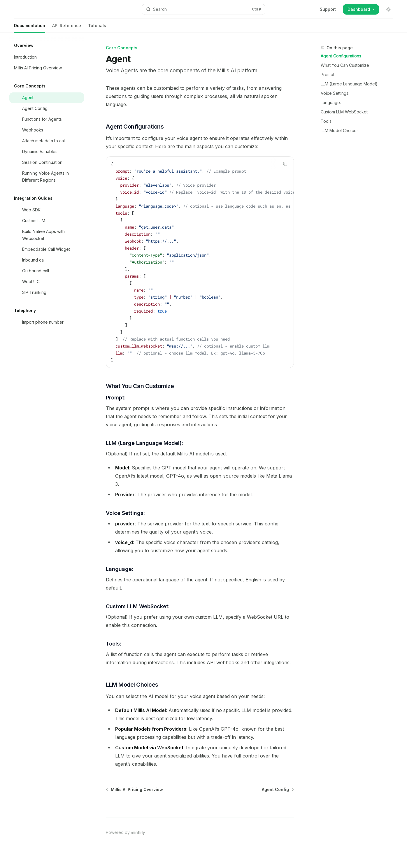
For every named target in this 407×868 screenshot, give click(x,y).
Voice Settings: (335, 93)
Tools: (327, 121)
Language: (331, 102)
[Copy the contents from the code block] (285, 164)
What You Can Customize (345, 65)
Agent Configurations (341, 56)
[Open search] (204, 9)
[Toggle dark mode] (388, 9)
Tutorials (97, 28)
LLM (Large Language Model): (350, 84)
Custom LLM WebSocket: (345, 112)
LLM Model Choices (340, 130)
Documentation (30, 28)
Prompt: (328, 74)
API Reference (67, 28)
